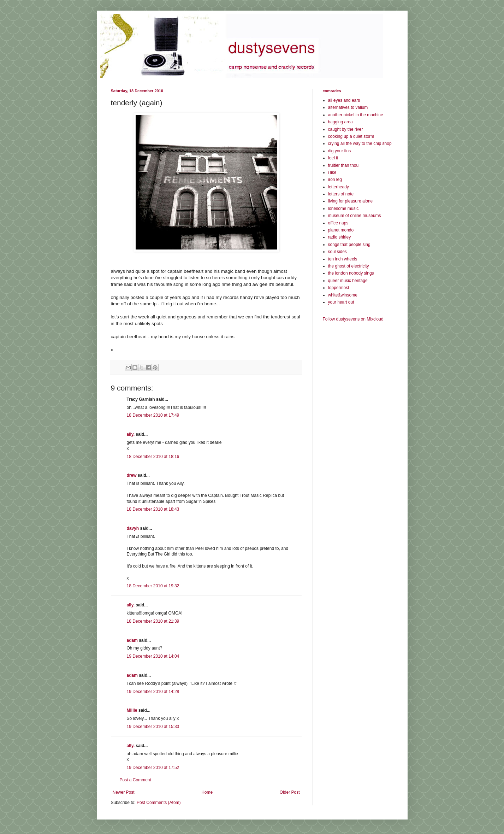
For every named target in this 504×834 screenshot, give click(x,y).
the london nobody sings (351, 273)
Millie (132, 710)
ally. (131, 434)
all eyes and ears (344, 100)
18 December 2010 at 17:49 (153, 415)
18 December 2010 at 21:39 (153, 621)
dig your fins (340, 151)
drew (132, 475)
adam (132, 640)
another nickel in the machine (356, 115)
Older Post (290, 792)
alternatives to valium (348, 107)
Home (207, 792)
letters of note (341, 194)
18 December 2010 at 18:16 (153, 457)
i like (332, 172)
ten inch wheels (343, 259)
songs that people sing (349, 245)
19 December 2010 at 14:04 (153, 656)
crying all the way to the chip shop (360, 143)
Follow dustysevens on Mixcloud (353, 319)
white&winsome (343, 295)
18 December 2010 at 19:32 (153, 586)
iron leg (335, 180)
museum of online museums (355, 216)
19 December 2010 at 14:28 (153, 692)
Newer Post (124, 792)
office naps (338, 223)
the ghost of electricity (349, 266)
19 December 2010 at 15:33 (153, 727)
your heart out (341, 302)
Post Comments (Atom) (159, 803)
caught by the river (346, 129)
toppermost (339, 288)
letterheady (339, 187)
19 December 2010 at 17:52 (153, 768)
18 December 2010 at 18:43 (153, 509)
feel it (333, 158)
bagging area (340, 122)
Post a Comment (135, 780)
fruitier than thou (343, 165)
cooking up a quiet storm (351, 136)
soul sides (337, 252)
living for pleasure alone (351, 201)
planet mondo (341, 230)
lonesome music (343, 208)
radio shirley (340, 237)
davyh (133, 528)
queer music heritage (348, 281)
